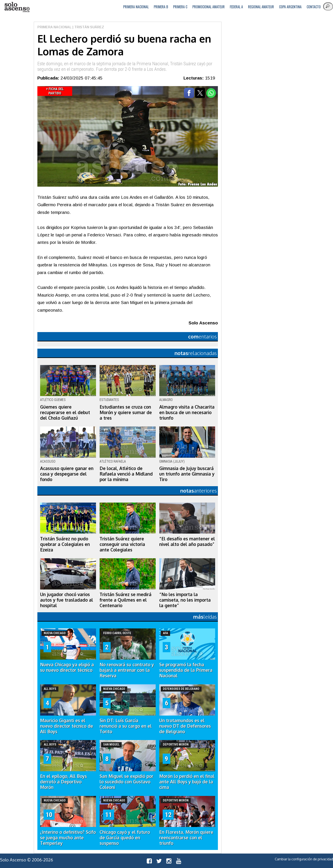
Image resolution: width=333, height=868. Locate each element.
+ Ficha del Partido (55, 91)
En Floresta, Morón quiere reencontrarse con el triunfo (186, 838)
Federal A (236, 7)
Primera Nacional (136, 7)
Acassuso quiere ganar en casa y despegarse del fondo (67, 474)
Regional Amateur (261, 7)
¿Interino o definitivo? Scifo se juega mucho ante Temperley (68, 838)
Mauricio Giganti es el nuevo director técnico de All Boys (67, 726)
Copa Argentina (290, 7)
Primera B (161, 7)
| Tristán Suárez (88, 27)
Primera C (180, 7)
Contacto (314, 7)
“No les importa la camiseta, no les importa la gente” (185, 600)
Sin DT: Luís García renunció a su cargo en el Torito (126, 726)
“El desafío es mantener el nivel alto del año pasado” (187, 541)
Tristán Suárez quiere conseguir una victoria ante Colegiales (122, 544)
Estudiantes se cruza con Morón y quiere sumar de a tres (126, 412)
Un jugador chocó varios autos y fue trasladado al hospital (67, 600)
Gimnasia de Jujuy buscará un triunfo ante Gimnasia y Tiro (187, 474)
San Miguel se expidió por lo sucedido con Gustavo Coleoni (126, 782)
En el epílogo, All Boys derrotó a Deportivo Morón (63, 782)
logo (17, 7)
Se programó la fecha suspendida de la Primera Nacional (186, 670)
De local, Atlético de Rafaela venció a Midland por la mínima (126, 474)
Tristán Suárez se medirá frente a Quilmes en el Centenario (126, 600)
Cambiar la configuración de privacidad (304, 859)
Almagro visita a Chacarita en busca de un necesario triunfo (187, 412)
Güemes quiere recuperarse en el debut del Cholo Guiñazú (65, 412)
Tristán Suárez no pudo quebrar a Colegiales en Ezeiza (65, 544)
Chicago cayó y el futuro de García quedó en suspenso (125, 838)
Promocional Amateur (209, 7)
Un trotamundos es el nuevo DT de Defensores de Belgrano (185, 726)
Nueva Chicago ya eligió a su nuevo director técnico (67, 667)
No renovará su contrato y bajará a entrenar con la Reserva (127, 670)
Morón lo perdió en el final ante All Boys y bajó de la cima (187, 782)
